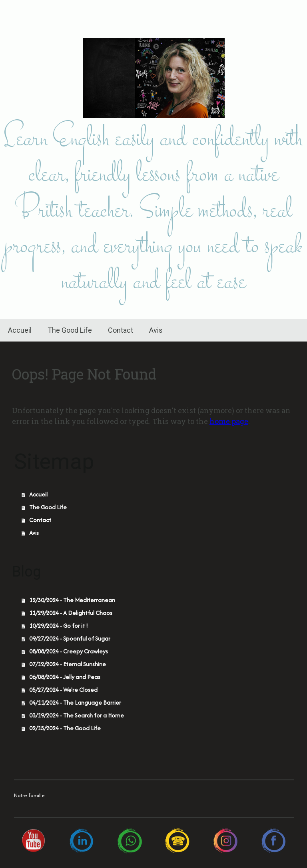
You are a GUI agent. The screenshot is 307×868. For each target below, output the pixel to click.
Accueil (20, 330)
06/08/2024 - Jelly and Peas (65, 677)
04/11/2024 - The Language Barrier (75, 702)
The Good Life (70, 330)
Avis (156, 330)
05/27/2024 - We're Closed (63, 690)
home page (229, 421)
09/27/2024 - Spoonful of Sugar (70, 638)
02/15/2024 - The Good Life (65, 728)
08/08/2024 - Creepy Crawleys (69, 651)
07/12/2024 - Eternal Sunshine (68, 664)
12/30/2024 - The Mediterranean (72, 600)
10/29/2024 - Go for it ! (59, 626)
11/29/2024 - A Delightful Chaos (71, 613)
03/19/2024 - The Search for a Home (77, 715)
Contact (121, 330)
